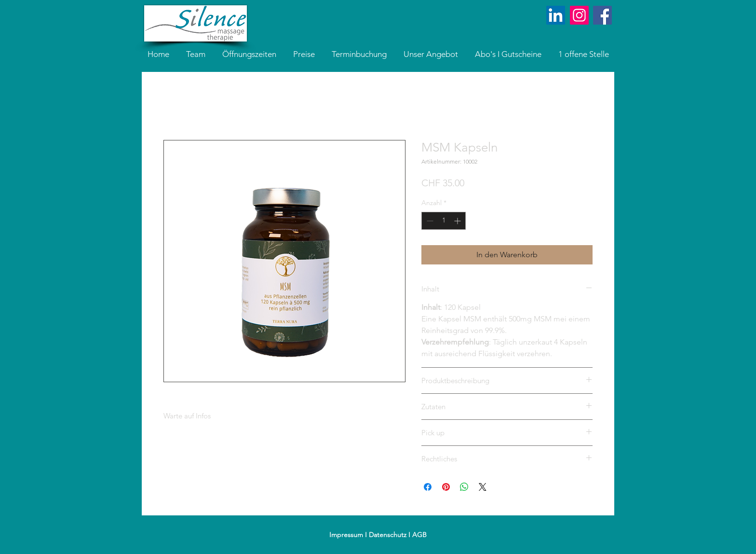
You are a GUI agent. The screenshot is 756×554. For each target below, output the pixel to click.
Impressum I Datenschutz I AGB (378, 535)
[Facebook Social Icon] (602, 15)
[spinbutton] (444, 221)
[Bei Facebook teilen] (428, 487)
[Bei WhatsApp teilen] (464, 487)
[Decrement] (429, 221)
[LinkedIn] (556, 15)
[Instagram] (579, 15)
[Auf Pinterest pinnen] (446, 487)
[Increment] (458, 221)
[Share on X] (483, 487)
